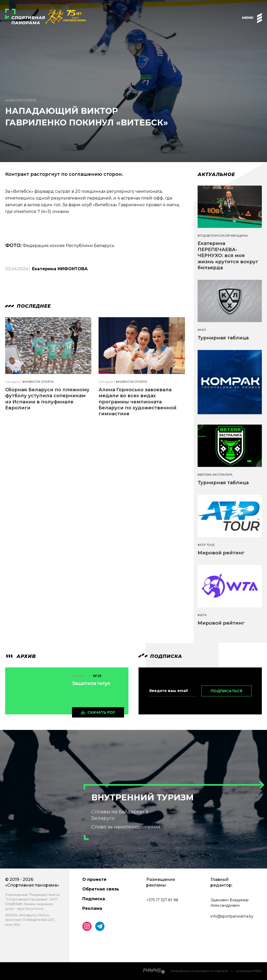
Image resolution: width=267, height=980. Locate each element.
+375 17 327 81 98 (162, 900)
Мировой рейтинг (221, 553)
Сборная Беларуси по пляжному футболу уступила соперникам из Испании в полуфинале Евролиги (47, 399)
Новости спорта (21, 100)
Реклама (92, 908)
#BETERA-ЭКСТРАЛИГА (215, 475)
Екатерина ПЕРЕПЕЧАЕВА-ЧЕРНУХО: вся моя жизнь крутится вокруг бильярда (228, 256)
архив (21, 656)
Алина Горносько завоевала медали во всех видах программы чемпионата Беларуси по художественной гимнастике (137, 402)
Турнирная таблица (223, 338)
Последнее (28, 306)
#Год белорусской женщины (223, 236)
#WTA (202, 615)
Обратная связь (101, 889)
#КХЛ (202, 330)
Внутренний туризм (143, 797)
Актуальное (216, 174)
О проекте (94, 879)
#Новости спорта (38, 382)
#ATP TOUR (206, 545)
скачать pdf (101, 712)
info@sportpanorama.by (232, 916)
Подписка (94, 899)
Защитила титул (91, 683)
